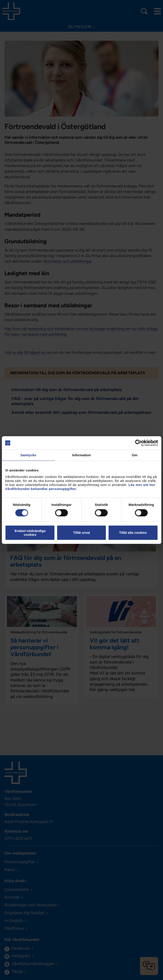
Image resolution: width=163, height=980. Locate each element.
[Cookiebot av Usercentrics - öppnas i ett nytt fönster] (138, 443)
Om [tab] (135, 455)
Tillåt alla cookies (133, 533)
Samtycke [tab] (28, 455)
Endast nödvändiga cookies (30, 533)
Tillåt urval (81, 533)
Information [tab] (82, 455)
